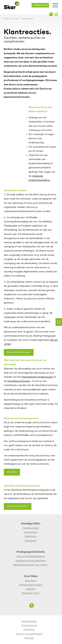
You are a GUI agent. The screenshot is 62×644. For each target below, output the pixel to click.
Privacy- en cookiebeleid (29, 634)
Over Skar (30, 581)
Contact (15, 19)
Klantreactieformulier (19, 352)
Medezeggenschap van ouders (30, 565)
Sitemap (29, 638)
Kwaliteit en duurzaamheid (30, 561)
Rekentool (30, 536)
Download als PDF (18, 506)
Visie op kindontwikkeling (30, 556)
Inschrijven (30, 541)
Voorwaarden (29, 621)
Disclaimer (29, 630)
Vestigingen (30, 532)
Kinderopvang (29, 625)
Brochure (12, 472)
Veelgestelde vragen (30, 585)
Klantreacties (27, 19)
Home (7, 19)
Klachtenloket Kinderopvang (37, 377)
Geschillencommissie (19, 381)
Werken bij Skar (30, 593)
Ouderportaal (40, 5)
